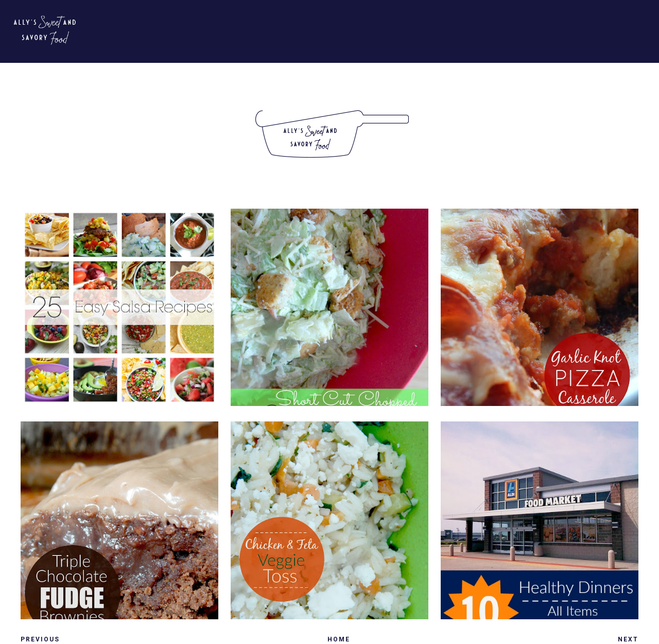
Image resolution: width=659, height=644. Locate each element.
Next (628, 639)
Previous (40, 639)
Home (339, 639)
